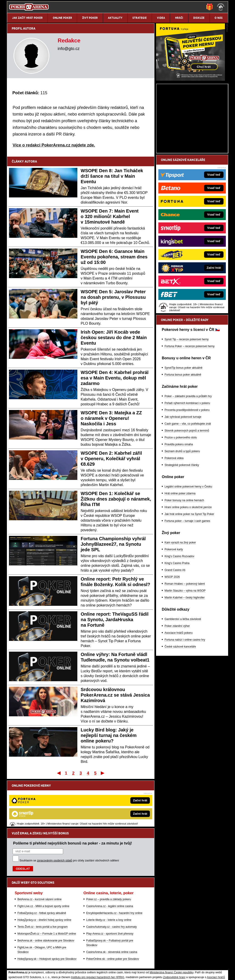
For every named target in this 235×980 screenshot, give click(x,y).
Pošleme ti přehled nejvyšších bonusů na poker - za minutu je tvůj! (73, 795)
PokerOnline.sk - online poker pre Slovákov (113, 911)
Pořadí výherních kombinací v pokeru (187, 457)
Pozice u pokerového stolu (181, 491)
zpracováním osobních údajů (55, 813)
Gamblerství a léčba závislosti (183, 673)
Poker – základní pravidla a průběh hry (188, 450)
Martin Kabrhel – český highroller (185, 651)
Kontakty (24, 973)
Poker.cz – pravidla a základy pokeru (109, 852)
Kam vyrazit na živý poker (180, 596)
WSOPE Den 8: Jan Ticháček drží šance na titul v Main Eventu (112, 176)
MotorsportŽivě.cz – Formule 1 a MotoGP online (47, 886)
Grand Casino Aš (175, 624)
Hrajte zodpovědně (20, 944)
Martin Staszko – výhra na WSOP (185, 644)
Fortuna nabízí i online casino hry (185, 693)
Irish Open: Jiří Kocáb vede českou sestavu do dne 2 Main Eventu (114, 338)
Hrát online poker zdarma (180, 547)
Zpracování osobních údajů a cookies (112, 973)
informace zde (88, 949)
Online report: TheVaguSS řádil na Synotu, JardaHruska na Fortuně (115, 620)
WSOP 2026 (172, 631)
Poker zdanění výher (177, 680)
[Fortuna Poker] (190, 133)
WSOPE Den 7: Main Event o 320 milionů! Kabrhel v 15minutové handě (110, 216)
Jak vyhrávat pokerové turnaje (183, 471)
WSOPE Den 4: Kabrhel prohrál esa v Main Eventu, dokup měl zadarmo (115, 378)
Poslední (103, 773)
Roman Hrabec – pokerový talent (185, 637)
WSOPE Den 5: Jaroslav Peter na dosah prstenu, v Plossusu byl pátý (113, 297)
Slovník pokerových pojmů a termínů (187, 484)
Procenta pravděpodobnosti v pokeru (187, 464)
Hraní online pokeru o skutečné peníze (188, 561)
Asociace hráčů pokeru (179, 687)
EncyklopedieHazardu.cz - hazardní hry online (114, 865)
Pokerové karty (174, 603)
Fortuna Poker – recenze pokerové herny (190, 400)
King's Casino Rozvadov (179, 610)
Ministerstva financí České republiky (172, 925)
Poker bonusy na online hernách (184, 554)
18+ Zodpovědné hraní (154, 973)
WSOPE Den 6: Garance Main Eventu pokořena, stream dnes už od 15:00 (114, 257)
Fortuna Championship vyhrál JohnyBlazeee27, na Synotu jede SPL (113, 544)
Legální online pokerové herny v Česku (188, 540)
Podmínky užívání (74, 973)
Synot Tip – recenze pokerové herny (187, 393)
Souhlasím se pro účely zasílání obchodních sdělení (69, 813)
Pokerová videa (174, 512)
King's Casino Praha (177, 617)
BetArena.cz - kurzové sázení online (39, 852)
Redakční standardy (46, 973)
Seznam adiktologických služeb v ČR (95, 963)
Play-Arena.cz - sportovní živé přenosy (110, 886)
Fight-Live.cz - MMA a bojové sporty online (43, 858)
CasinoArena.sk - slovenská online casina (112, 904)
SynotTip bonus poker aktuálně (183, 421)
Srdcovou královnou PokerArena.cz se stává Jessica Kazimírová (115, 695)
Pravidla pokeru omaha (179, 498)
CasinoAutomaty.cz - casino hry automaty (112, 879)
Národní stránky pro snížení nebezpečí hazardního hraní (172, 963)
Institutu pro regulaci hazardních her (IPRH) (98, 930)
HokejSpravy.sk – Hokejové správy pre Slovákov (47, 911)
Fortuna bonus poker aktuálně (183, 428)
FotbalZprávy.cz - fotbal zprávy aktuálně (42, 865)
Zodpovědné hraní (174, 930)
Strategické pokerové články (182, 519)
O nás (11, 973)
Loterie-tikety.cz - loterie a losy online (109, 872)
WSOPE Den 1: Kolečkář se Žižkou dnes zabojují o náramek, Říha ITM (116, 499)
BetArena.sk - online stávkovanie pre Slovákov (46, 893)
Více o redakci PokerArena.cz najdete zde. (54, 145)
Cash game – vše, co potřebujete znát (188, 477)
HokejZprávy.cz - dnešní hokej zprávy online (44, 872)
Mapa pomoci (128, 963)
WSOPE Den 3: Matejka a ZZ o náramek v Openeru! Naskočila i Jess (111, 418)
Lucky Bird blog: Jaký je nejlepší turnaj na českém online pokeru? (109, 735)
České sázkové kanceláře (180, 700)
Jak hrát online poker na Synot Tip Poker (189, 568)
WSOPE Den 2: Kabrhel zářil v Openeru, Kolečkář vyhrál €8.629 (111, 459)
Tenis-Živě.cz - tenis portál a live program (43, 879)
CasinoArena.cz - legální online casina (110, 858)
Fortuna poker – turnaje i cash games (187, 575)
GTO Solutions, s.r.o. (188, 973)
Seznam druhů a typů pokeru (182, 505)
